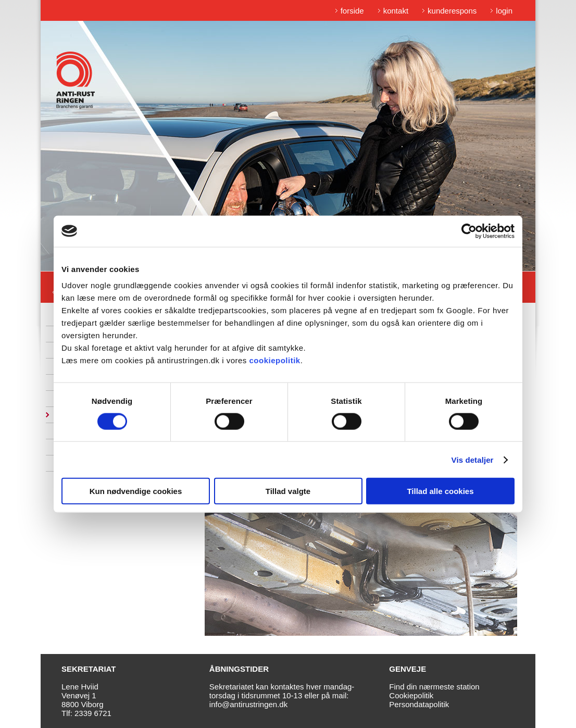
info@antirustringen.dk (248, 704)
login (504, 11)
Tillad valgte (288, 491)
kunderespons (452, 11)
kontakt (396, 11)
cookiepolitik (274, 360)
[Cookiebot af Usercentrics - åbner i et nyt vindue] (469, 231)
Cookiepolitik (411, 695)
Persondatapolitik (419, 704)
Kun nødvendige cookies (136, 491)
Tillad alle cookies (440, 491)
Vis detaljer (473, 459)
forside (352, 11)
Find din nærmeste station (434, 687)
